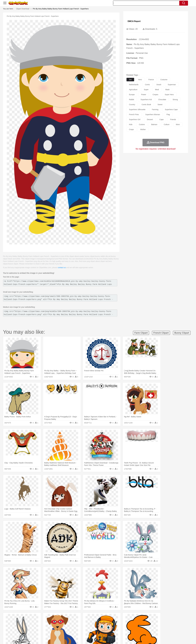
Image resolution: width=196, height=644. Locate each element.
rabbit (131, 100)
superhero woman (153, 114)
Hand (137, 625)
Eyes (83, 625)
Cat (54, 621)
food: (27, 632)
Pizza (113, 632)
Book (48, 629)
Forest (144, 617)
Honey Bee (105, 621)
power (144, 95)
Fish (93, 621)
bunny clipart (182, 333)
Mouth (120, 625)
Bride (44, 625)
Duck (75, 621)
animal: (27, 621)
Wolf (158, 621)
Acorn (34, 617)
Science (114, 629)
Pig (135, 621)
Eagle (80, 621)
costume (164, 80)
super (146, 90)
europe (132, 95)
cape (161, 119)
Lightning (95, 617)
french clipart (161, 333)
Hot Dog (139, 632)
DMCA (157, 639)
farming (155, 109)
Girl (105, 625)
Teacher (42, 629)
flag (168, 114)
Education (77, 629)
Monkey (123, 621)
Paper (120, 629)
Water (122, 617)
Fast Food (60, 632)
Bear (38, 621)
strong (175, 100)
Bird (43, 621)
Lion (118, 621)
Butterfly (48, 621)
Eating (119, 632)
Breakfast (34, 632)
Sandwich (78, 632)
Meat (71, 632)
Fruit (66, 632)
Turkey (152, 621)
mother (143, 129)
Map (93, 629)
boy (109, 625)
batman (154, 124)
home (96, 625)
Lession (149, 629)
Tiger (147, 621)
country (132, 105)
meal (157, 90)
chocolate (162, 100)
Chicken (60, 621)
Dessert (47, 632)
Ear (79, 625)
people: (27, 625)
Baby (39, 625)
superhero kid (146, 100)
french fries (134, 114)
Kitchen (101, 632)
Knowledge (100, 629)
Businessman (65, 625)
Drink (53, 632)
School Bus (86, 629)
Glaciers (82, 617)
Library (107, 629)
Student (35, 629)
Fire (70, 617)
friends (173, 119)
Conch (60, 617)
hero (140, 80)
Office (126, 629)
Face (126, 625)
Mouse (130, 621)
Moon (102, 617)
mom (178, 124)
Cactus (54, 617)
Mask (34, 625)
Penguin (140, 621)
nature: (27, 617)
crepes (155, 95)
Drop (138, 617)
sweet (160, 105)
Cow (66, 621)
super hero (169, 95)
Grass (88, 617)
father (114, 625)
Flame (75, 617)
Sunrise (108, 617)
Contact (150, 639)
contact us (62, 268)
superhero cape (171, 109)
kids (131, 124)
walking (89, 625)
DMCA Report (134, 21)
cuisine (142, 124)
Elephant (87, 621)
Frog (98, 621)
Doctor (74, 625)
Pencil (70, 629)
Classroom (55, 629)
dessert (150, 119)
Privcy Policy (141, 639)
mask (167, 90)
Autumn (40, 617)
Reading (63, 629)
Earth (66, 617)
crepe (131, 129)
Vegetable (93, 632)
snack (159, 85)
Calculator (141, 629)
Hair (101, 625)
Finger (131, 625)
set (130, 80)
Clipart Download (23, 9)
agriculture (133, 90)
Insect (112, 621)
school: (27, 629)
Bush (128, 617)
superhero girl (135, 119)
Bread (125, 632)
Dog (70, 621)
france (151, 80)
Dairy (41, 632)
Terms (132, 639)
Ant (33, 621)
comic (147, 85)
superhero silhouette (137, 109)
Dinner (108, 632)
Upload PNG (167, 639)
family (50, 625)
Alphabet (133, 629)
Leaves (47, 617)
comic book (146, 105)
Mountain (115, 617)
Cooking (131, 632)
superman (172, 85)
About (125, 639)
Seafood (86, 632)
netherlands (134, 85)
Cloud (133, 617)
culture (167, 124)
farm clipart (141, 333)
